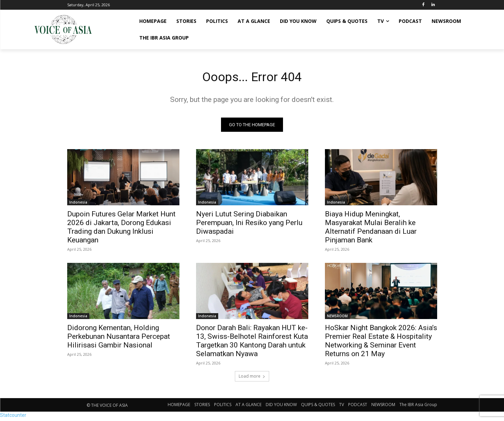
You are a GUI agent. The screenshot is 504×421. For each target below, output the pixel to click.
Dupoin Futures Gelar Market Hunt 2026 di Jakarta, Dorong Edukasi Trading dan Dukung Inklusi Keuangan (121, 229)
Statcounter (13, 417)
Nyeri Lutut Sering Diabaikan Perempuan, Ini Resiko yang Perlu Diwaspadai (249, 225)
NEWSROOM (337, 318)
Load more (252, 378)
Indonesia (78, 204)
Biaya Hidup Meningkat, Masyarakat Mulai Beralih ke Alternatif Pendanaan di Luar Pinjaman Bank (371, 229)
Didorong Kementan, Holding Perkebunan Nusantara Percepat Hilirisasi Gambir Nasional (119, 338)
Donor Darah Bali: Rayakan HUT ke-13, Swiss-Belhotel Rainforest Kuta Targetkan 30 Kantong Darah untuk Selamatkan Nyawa (252, 343)
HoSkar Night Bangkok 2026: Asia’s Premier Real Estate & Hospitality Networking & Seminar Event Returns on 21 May (381, 343)
